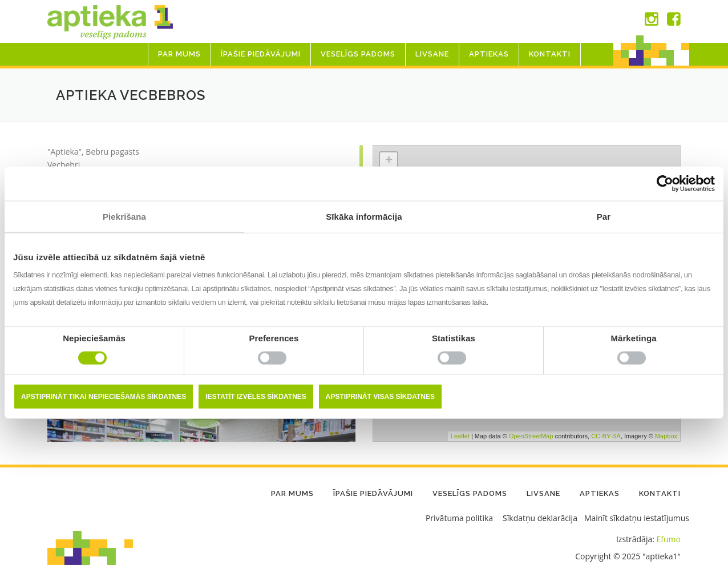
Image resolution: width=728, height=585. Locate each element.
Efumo (669, 539)
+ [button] (389, 161)
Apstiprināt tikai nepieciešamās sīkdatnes (104, 397)
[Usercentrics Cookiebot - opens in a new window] (665, 183)
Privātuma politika (459, 518)
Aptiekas (489, 54)
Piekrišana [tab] (124, 216)
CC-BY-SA (606, 436)
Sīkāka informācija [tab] (364, 216)
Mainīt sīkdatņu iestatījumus (637, 518)
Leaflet (460, 436)
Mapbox (666, 436)
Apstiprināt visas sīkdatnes (380, 397)
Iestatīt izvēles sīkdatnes (256, 397)
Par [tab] (604, 216)
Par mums (179, 54)
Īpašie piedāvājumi (261, 54)
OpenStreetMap (531, 436)
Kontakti (550, 54)
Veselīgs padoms (358, 54)
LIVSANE (432, 54)
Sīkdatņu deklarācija (540, 518)
